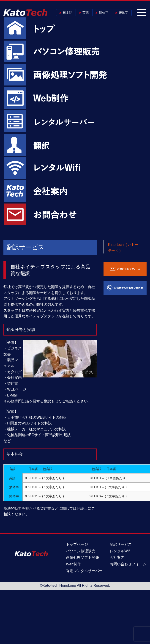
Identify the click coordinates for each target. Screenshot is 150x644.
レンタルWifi (120, 551)
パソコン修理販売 (81, 551)
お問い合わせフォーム (128, 564)
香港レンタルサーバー (84, 571)
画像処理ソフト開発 (82, 557)
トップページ (77, 544)
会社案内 (117, 557)
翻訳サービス (121, 544)
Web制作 (73, 564)
